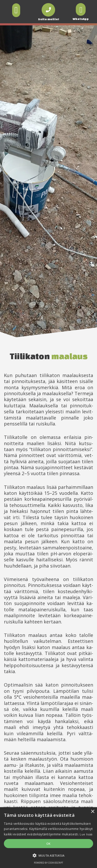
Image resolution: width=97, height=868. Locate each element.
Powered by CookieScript (48, 863)
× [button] (92, 812)
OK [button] (48, 844)
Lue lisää (86, 834)
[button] (16, 10)
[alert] (48, 838)
